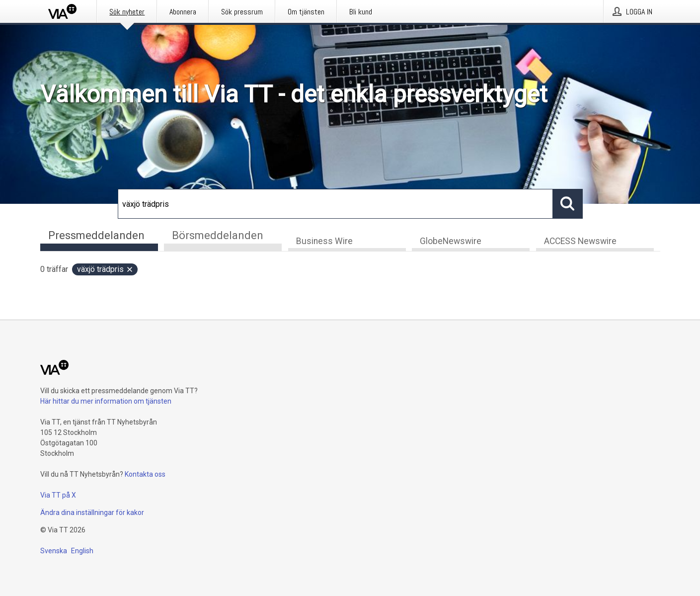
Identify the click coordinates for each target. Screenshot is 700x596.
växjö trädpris (105, 270)
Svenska (54, 551)
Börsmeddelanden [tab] (218, 235)
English (82, 551)
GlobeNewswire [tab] (451, 242)
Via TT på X (58, 495)
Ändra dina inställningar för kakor (92, 512)
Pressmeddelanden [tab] (96, 235)
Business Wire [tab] (324, 242)
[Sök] (335, 204)
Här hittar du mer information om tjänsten (106, 401)
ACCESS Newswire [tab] (580, 242)
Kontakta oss (145, 474)
